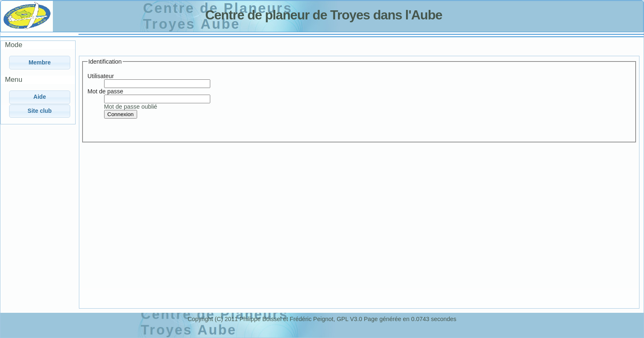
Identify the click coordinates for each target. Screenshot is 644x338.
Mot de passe (105, 91)
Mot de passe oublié (131, 107)
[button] (40, 63)
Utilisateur (101, 76)
